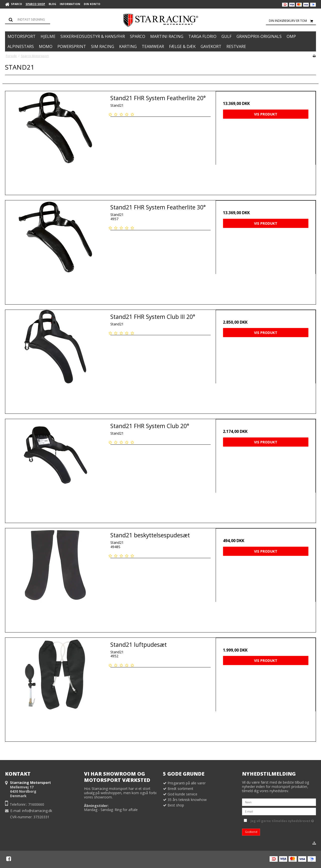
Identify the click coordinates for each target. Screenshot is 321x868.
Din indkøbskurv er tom (292, 21)
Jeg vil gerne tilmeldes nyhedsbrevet (282, 820)
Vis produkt (266, 114)
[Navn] (279, 802)
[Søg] (28, 20)
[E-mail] (279, 811)
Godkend (251, 832)
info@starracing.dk (37, 811)
